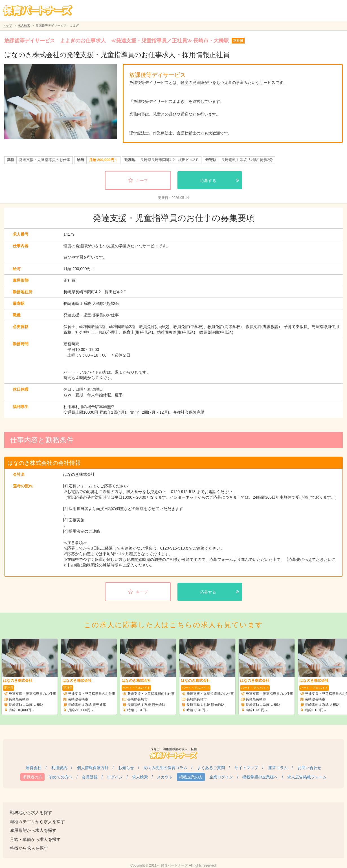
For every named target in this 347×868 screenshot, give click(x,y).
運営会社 (34, 768)
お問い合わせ (309, 768)
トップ (7, 25)
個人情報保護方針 (93, 768)
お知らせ (126, 768)
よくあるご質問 (211, 768)
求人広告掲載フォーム (307, 777)
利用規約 (59, 768)
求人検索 (24, 25)
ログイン (115, 777)
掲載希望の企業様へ (260, 777)
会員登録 (90, 777)
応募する (208, 181)
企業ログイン (221, 777)
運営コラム (278, 768)
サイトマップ (246, 768)
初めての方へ (61, 777)
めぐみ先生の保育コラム (166, 768)
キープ (142, 181)
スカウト (165, 777)
